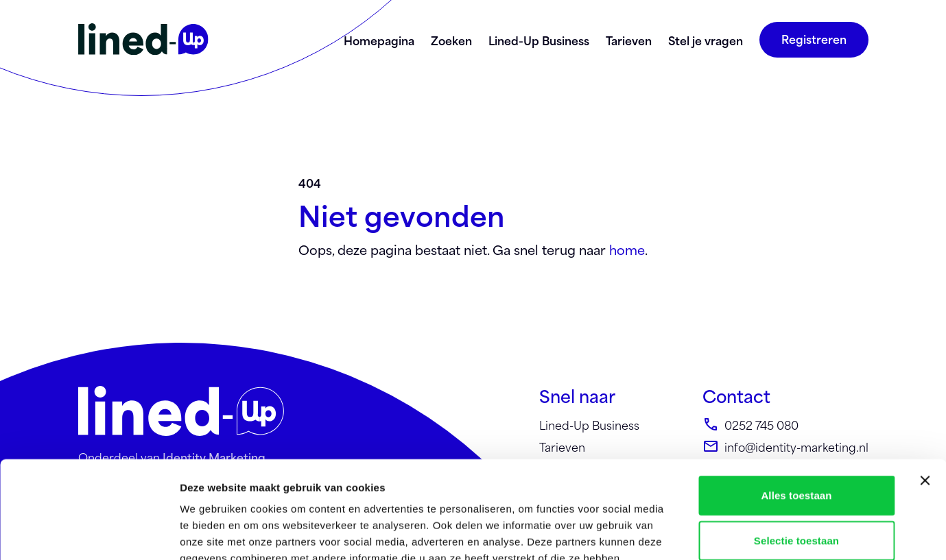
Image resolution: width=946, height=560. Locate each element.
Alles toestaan (796, 398)
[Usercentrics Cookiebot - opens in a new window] (89, 533)
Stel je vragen (706, 40)
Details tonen (741, 533)
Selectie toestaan (796, 443)
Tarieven (629, 40)
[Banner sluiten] (925, 383)
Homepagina (379, 40)
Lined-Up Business (539, 40)
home (627, 249)
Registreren (814, 38)
